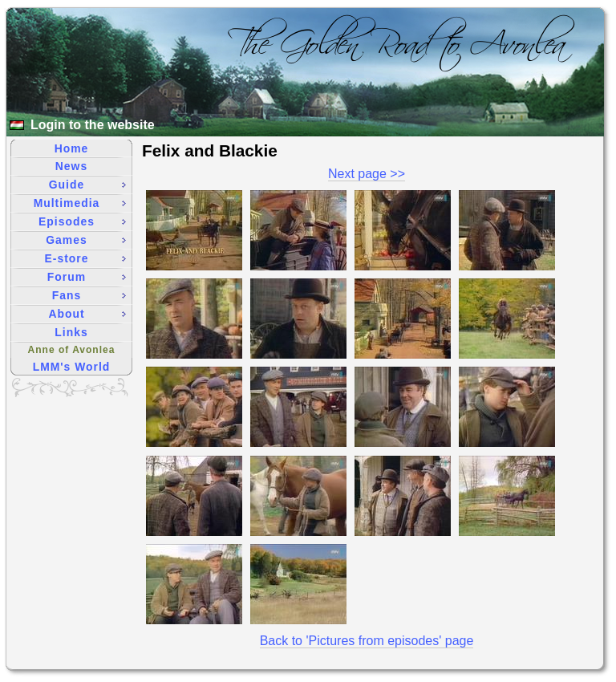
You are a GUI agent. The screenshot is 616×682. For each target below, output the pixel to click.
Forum (87, 277)
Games (86, 240)
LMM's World (72, 367)
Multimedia (80, 203)
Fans (89, 295)
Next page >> (367, 174)
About (87, 314)
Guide (87, 185)
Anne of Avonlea (72, 350)
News (71, 166)
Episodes (82, 221)
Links (71, 332)
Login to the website (93, 125)
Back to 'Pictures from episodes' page (367, 641)
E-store (85, 258)
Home (72, 148)
